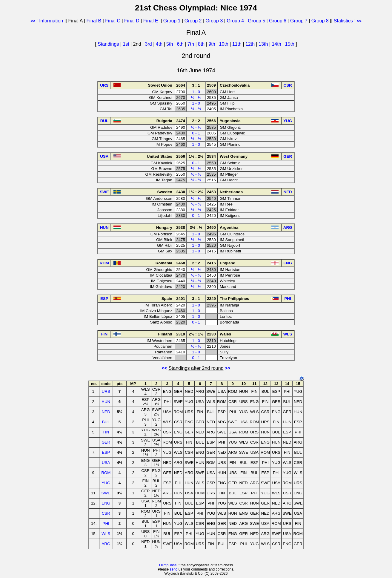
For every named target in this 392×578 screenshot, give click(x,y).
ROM (106, 473)
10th (225, 44)
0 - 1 (196, 133)
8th (202, 44)
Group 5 (256, 21)
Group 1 (172, 21)
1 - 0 (196, 92)
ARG (106, 544)
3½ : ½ (196, 227)
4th (160, 44)
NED (106, 412)
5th (170, 44)
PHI (106, 523)
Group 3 (214, 21)
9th (212, 44)
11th (238, 44)
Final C (113, 21)
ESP (106, 452)
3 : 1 (196, 85)
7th (192, 44)
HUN (106, 402)
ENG (106, 503)
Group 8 (320, 21)
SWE (106, 493)
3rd (149, 44)
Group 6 (278, 21)
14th (277, 44)
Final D (132, 21)
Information (51, 21)
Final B (94, 21)
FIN (106, 432)
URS (106, 391)
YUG (106, 483)
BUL (106, 422)
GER (106, 442)
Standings (108, 44)
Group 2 (193, 21)
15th (290, 44)
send (173, 569)
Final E (151, 21)
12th (251, 44)
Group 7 (299, 21)
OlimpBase (168, 565)
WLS (106, 534)
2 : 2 (196, 121)
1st (127, 44)
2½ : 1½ (196, 334)
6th (181, 44)
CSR (106, 513)
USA (106, 463)
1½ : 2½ (196, 156)
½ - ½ (196, 98)
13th (264, 44)
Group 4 (235, 21)
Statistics (343, 21)
